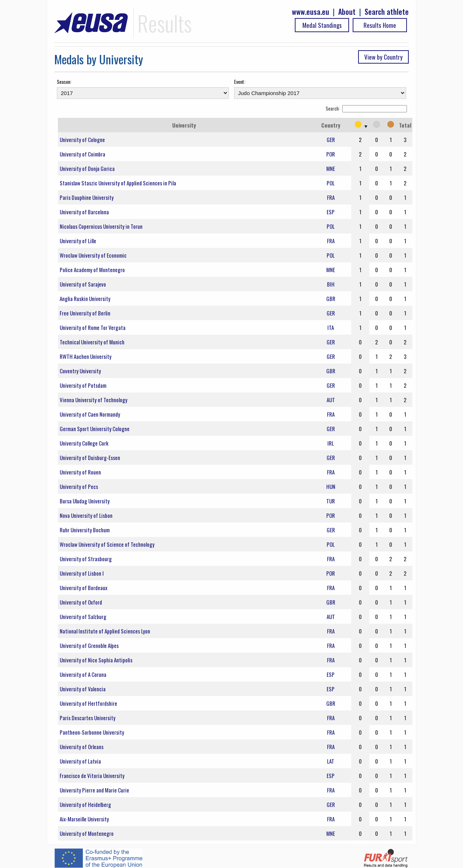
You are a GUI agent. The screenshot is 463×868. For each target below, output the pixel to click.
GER (331, 139)
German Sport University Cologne (95, 429)
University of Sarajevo (83, 284)
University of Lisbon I (82, 573)
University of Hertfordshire (88, 703)
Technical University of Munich (92, 342)
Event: (240, 81)
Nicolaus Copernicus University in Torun (104, 226)
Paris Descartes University (88, 718)
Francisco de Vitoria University (92, 775)
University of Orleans (82, 747)
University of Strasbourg (86, 559)
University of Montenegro (87, 833)
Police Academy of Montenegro (92, 270)
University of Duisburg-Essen (90, 457)
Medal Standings (322, 25)
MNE (331, 168)
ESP (331, 212)
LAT (331, 761)
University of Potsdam (83, 385)
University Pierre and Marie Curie (94, 790)
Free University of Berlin (85, 313)
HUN (331, 486)
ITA (331, 327)
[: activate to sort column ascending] (360, 125)
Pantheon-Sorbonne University (92, 732)
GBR (331, 298)
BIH (331, 284)
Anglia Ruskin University (85, 298)
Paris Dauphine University (87, 197)
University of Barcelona (84, 212)
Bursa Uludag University (85, 501)
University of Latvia (80, 761)
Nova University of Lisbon (86, 515)
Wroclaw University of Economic (93, 255)
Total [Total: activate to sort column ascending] (405, 125)
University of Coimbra (82, 154)
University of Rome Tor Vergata (93, 327)
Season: (64, 81)
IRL (331, 443)
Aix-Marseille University (84, 819)
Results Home (380, 25)
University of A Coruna (83, 674)
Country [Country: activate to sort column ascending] (331, 125)
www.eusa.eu (311, 12)
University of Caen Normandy (90, 414)
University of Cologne (82, 139)
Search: (366, 108)
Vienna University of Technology (94, 400)
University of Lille (78, 241)
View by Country (383, 57)
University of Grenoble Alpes (89, 645)
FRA (331, 197)
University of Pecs (79, 486)
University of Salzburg (83, 616)
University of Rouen (80, 472)
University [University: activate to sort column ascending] (184, 125)
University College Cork (84, 443)
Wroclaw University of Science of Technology (107, 544)
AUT (331, 400)
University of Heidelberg (85, 804)
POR (331, 154)
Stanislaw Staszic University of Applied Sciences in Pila (118, 183)
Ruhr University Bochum (85, 530)
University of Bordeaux (84, 588)
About (347, 12)
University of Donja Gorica (87, 168)
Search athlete (387, 12)
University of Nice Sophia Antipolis (96, 660)
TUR (331, 501)
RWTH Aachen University (86, 356)
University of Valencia (83, 689)
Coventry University (80, 371)
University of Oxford (81, 602)
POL (331, 183)
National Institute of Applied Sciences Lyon (105, 631)
